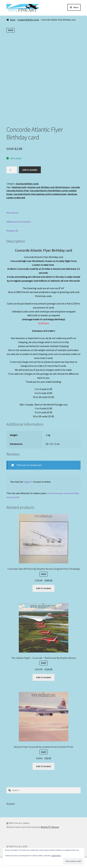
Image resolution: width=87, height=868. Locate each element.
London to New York (16, 198)
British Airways (63, 187)
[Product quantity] (12, 170)
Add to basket (30, 170)
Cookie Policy (56, 856)
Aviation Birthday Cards (28, 20)
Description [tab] (13, 213)
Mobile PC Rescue (50, 827)
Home (13, 20)
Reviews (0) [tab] (12, 231)
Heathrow (72, 194)
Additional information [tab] (19, 222)
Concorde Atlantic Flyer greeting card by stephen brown (40, 194)
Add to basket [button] (44, 588)
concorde (75, 187)
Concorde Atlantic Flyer (18, 191)
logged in (28, 482)
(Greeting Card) (19, 187)
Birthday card (48, 187)
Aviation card (34, 187)
